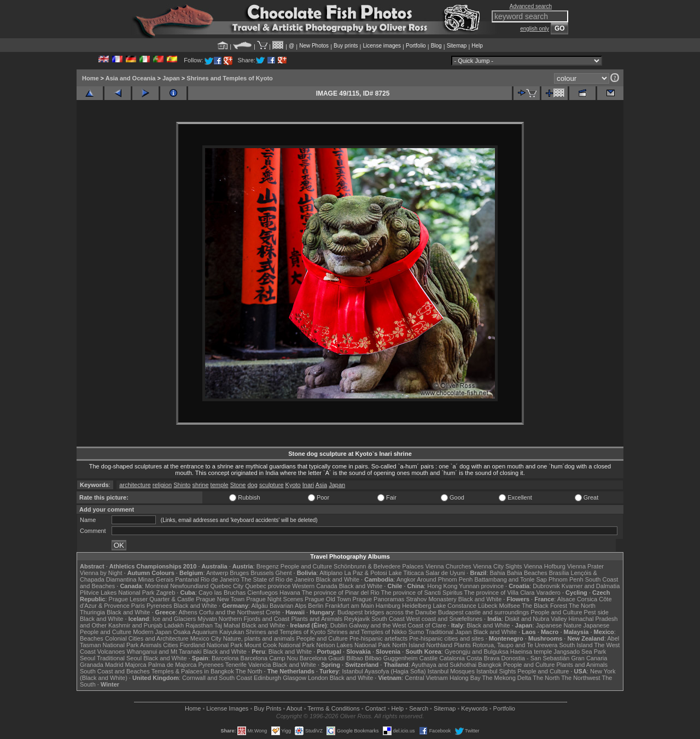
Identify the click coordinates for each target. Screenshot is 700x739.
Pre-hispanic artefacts (378, 638)
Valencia (259, 665)
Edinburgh (267, 678)
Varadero (548, 593)
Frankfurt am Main (350, 606)
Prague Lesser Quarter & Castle (152, 599)
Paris (138, 606)
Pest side (596, 612)
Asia (321, 485)
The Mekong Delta (507, 678)
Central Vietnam (426, 678)
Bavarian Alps (288, 606)
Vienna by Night (101, 573)
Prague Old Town (328, 599)
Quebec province (268, 586)
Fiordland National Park (211, 645)
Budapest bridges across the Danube (387, 612)
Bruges (239, 573)
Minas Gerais (156, 579)
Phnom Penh (566, 579)
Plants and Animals (317, 619)
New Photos (314, 46)
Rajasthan (199, 625)
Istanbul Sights (496, 671)
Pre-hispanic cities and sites (446, 638)
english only (535, 29)
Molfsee (510, 606)
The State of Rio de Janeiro (278, 579)
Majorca (136, 665)
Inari (308, 485)
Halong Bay (465, 678)
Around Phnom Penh (445, 579)
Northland (440, 645)
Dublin (339, 625)
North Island (408, 645)
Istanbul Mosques (451, 671)
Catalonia (452, 658)
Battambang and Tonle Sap (511, 579)
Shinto (182, 485)
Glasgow (294, 678)
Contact (376, 708)
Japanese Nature (559, 625)
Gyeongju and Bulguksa (477, 652)
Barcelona (225, 658)
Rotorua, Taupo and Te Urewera (515, 645)
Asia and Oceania (131, 78)
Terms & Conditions (333, 708)
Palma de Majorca (173, 665)
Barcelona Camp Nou (269, 658)
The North (582, 606)
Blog (436, 46)
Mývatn (207, 619)
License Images (227, 708)
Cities (171, 645)
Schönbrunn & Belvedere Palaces (379, 566)
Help (477, 46)
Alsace (566, 599)
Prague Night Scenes (275, 599)
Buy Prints (267, 708)
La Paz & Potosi (366, 573)
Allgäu (259, 606)
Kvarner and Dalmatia (591, 586)
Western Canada (314, 586)
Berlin (316, 606)
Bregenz (268, 566)
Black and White (338, 579)
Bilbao (355, 658)
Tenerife (236, 665)
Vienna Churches (448, 566)
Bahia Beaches (527, 573)
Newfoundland (189, 586)
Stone (238, 485)
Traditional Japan (448, 632)
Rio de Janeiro (220, 579)
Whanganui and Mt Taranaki (164, 652)
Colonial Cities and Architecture (147, 638)
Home (91, 78)
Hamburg (388, 606)
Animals (151, 645)
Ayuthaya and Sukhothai (444, 665)
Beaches (92, 638)
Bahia (498, 573)
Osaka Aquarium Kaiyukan (209, 632)
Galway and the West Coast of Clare (398, 625)
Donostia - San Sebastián (536, 658)
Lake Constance (454, 606)
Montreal (157, 586)
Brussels (262, 573)
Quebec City (227, 586)
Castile (429, 658)
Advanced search (531, 6)
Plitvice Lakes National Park (117, 593)
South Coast (388, 619)
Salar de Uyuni (445, 573)
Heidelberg (416, 606)
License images (382, 46)
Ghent (284, 573)
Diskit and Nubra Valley (536, 619)
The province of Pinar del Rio (341, 593)
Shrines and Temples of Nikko (367, 632)
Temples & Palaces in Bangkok (193, 671)
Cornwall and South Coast (217, 678)
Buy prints (346, 46)
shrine (201, 485)
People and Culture (306, 566)
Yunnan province (481, 586)
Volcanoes (111, 652)
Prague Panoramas (379, 599)
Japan (171, 78)
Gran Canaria (589, 658)
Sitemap (457, 46)
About (294, 708)
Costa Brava (483, 658)
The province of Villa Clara (500, 593)
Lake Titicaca (406, 573)
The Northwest (581, 678)
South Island (576, 645)
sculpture (272, 485)
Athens (188, 612)
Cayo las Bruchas (222, 593)
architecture (135, 485)
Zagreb (165, 593)
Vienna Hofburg (545, 566)
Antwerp (217, 573)
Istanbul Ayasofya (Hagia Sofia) (384, 671)
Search (419, 708)
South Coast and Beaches (115, 671)
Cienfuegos (262, 593)
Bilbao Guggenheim (391, 658)
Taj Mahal (227, 625)
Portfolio (416, 46)
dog (252, 485)
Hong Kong (442, 586)
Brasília (559, 573)
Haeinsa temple (531, 652)
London (318, 678)
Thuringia (92, 612)
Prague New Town (220, 599)
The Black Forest (544, 606)
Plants (462, 645)
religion (162, 485)
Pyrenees (159, 606)
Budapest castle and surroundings (483, 612)
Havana (290, 593)
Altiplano (331, 573)
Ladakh (174, 625)
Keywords (474, 708)
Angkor (406, 579)
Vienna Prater (585, 566)
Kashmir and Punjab (135, 625)
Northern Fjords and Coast (254, 619)
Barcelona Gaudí (322, 658)
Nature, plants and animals (259, 638)
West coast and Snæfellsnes (444, 619)
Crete (273, 612)
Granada (92, 665)
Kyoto (293, 485)
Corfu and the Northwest (232, 612)
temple (220, 485)
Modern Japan (152, 632)
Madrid (114, 665)
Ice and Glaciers (174, 619)
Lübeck (488, 606)
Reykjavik (357, 619)
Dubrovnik (546, 586)
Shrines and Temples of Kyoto (230, 78)
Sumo (416, 632)
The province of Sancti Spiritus (422, 593)
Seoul (87, 658)
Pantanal (187, 579)
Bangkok (490, 665)
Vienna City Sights (498, 566)
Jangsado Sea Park (580, 652)
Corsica (587, 599)
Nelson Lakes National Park (353, 645)
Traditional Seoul (119, 658)
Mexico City (206, 638)
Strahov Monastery (431, 599)
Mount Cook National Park (279, 645)
